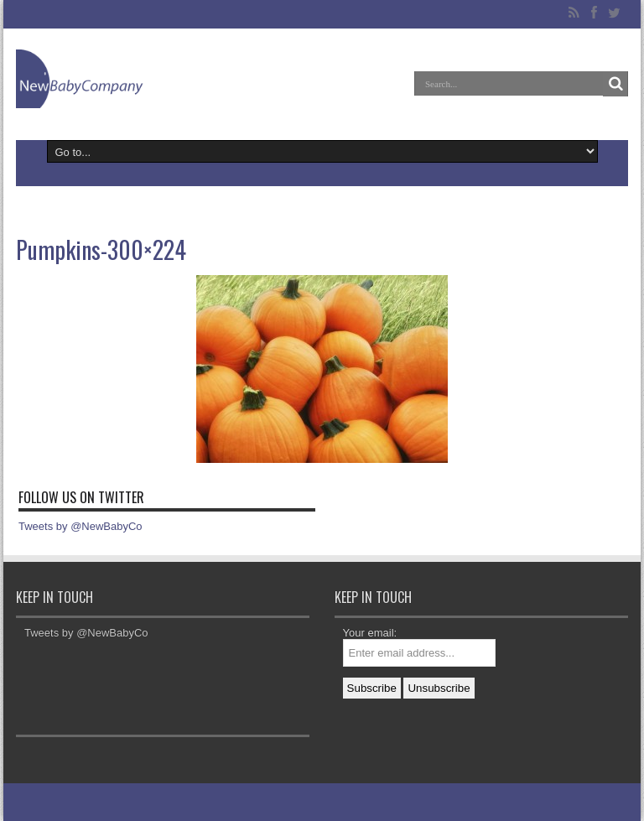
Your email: (370, 633)
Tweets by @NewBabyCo (80, 526)
